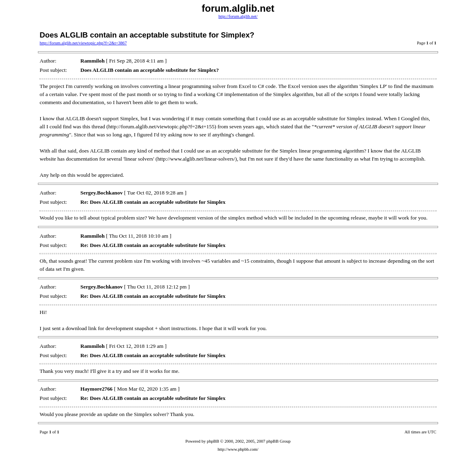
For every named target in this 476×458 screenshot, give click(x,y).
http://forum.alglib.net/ (238, 16)
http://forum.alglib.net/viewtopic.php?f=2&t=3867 (83, 43)
